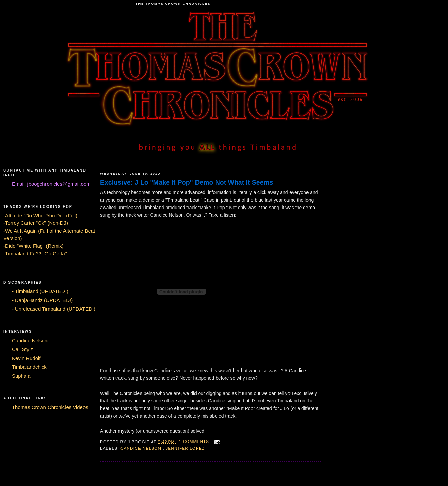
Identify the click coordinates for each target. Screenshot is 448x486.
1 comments (195, 441)
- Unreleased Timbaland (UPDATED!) (54, 309)
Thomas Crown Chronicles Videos (50, 407)
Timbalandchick (29, 367)
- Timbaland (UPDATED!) (40, 291)
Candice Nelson (30, 341)
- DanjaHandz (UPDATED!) (42, 300)
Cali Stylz (22, 349)
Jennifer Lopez (185, 448)
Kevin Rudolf (26, 358)
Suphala (21, 376)
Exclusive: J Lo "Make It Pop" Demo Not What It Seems (187, 182)
